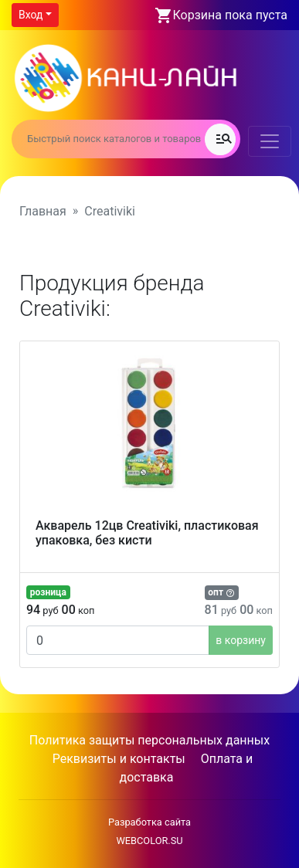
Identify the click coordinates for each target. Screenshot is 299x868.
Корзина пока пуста (230, 15)
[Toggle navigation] (270, 141)
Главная (43, 211)
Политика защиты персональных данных (149, 740)
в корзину (241, 640)
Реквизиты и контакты (119, 759)
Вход (31, 15)
